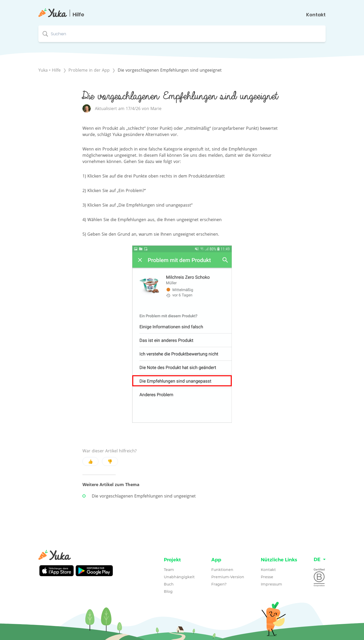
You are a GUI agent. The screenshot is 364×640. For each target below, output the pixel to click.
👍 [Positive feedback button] (90, 461)
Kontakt (316, 15)
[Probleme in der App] (90, 70)
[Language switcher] (320, 560)
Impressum (271, 584)
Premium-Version (228, 577)
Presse (267, 577)
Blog (168, 591)
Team (169, 570)
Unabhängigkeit (179, 577)
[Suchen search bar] (182, 34)
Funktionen (222, 570)
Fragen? (219, 584)
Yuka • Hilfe (50, 70)
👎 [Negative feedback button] (110, 461)
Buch (169, 584)
